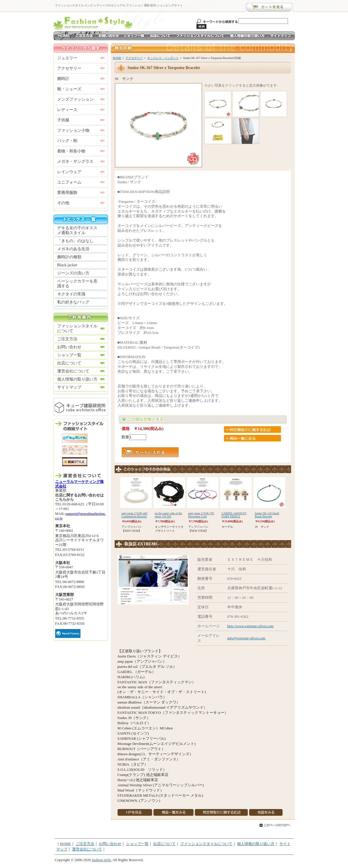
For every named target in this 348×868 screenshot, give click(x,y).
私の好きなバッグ (73, 302)
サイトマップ (281, 36)
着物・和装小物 (71, 151)
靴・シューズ (69, 89)
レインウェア (69, 172)
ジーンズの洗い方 (73, 273)
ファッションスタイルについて (200, 36)
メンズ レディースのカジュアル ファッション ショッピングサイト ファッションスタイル (94, 22)
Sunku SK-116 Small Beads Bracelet (267, 515)
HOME (63, 36)
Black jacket (67, 265)
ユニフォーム (69, 182)
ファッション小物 (73, 130)
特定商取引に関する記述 (252, 430)
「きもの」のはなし (75, 241)
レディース (67, 110)
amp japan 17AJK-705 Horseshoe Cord (201, 515)
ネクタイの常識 (71, 294)
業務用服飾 (67, 193)
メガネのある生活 (73, 249)
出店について (160, 36)
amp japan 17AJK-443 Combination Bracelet (135, 515)
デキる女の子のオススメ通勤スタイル (77, 230)
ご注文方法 (84, 36)
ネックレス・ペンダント (163, 58)
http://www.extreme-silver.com (251, 626)
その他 (63, 203)
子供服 (63, 120)
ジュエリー (67, 58)
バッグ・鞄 (67, 141)
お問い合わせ (108, 36)
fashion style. (102, 860)
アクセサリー (134, 58)
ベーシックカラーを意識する (77, 284)
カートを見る (269, 7)
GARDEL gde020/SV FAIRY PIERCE (234, 515)
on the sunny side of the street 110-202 (169, 515)
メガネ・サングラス (75, 161)
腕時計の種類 (69, 257)
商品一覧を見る (174, 813)
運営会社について (73, 371)
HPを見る (135, 813)
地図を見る (266, 813)
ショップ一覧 (134, 36)
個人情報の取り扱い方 (247, 36)
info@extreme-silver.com (246, 638)
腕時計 (63, 79)
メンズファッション (75, 99)
